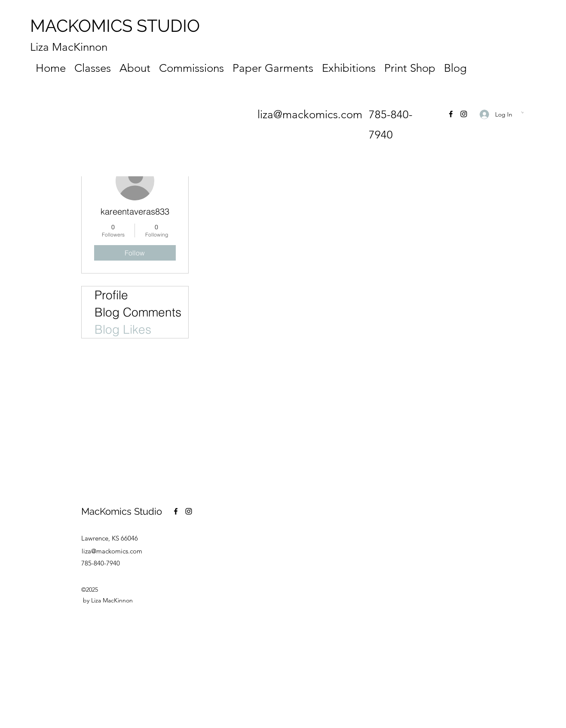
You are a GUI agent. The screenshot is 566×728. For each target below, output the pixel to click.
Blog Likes (123, 329)
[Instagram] (464, 114)
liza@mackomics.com (310, 115)
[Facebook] (451, 114)
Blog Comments (138, 312)
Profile (111, 295)
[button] (522, 112)
